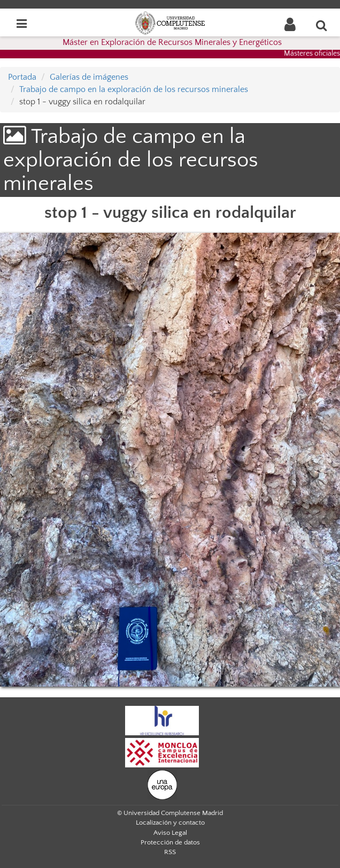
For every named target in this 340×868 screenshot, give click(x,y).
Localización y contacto (170, 823)
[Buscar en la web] (322, 25)
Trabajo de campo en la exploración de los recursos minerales (134, 89)
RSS (170, 852)
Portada (22, 77)
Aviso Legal (170, 833)
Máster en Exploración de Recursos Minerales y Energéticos (172, 42)
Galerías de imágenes (89, 77)
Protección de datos (170, 842)
